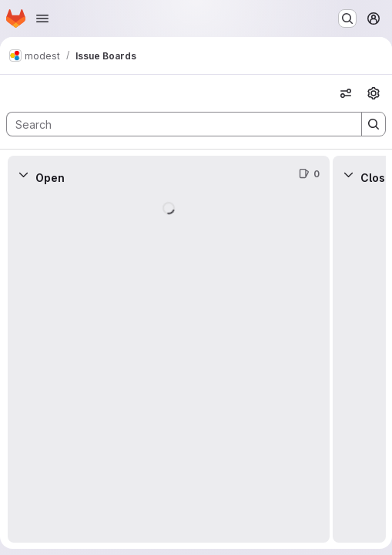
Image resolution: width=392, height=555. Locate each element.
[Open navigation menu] (42, 18)
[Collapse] (23, 174)
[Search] (176, 124)
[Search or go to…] (347, 18)
